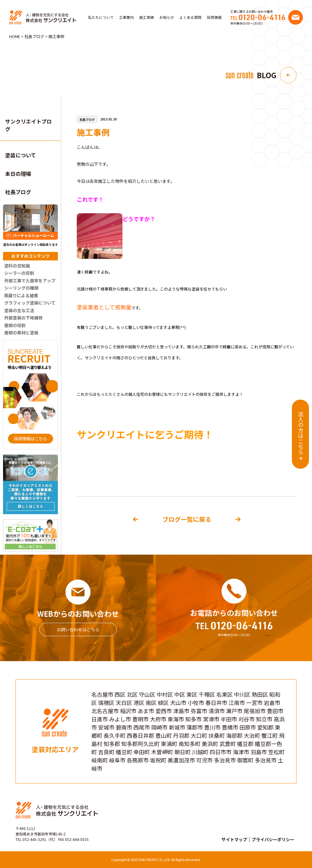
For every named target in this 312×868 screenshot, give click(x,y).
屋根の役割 (15, 325)
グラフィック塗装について (30, 303)
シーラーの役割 (19, 273)
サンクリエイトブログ (28, 125)
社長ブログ (18, 192)
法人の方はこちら (301, 433)
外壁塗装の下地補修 (23, 318)
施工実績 (147, 17)
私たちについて (101, 17)
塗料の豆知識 (17, 266)
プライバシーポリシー (273, 839)
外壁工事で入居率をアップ (30, 281)
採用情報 (214, 17)
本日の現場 (18, 174)
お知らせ (167, 17)
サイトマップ (234, 839)
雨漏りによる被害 (21, 295)
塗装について (21, 155)
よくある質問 (190, 17)
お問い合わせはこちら (78, 629)
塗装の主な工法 (19, 310)
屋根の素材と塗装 (21, 333)
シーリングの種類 (21, 288)
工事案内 (126, 17)
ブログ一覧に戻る (187, 519)
